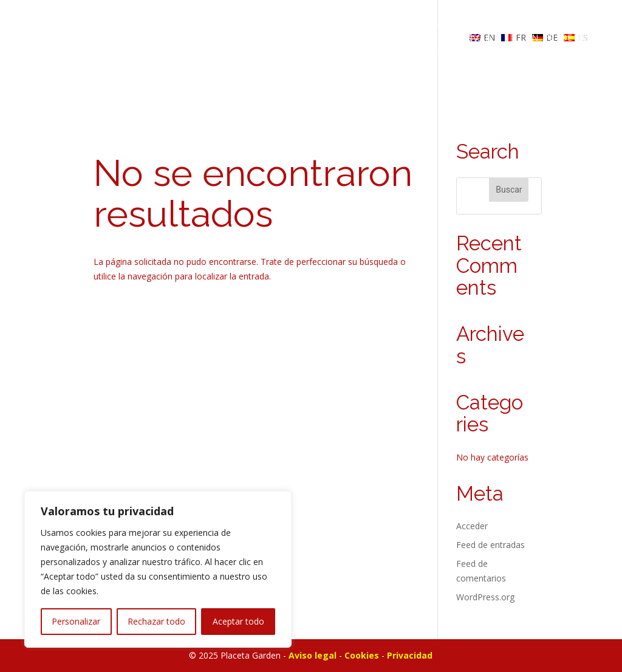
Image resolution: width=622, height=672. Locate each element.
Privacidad (410, 655)
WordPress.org (485, 597)
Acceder (472, 526)
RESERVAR (467, 38)
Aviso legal (313, 655)
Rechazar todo (156, 621)
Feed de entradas (490, 545)
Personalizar (76, 621)
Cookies (362, 655)
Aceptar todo (238, 621)
